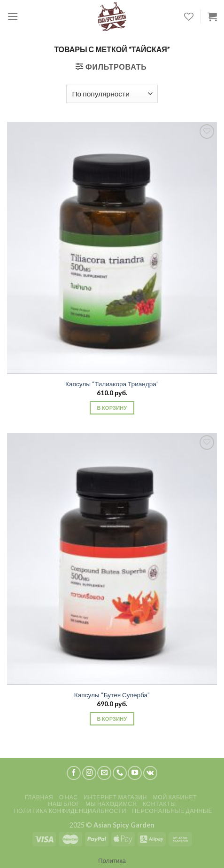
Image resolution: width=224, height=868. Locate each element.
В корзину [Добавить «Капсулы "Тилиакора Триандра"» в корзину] (112, 408)
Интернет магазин (115, 797)
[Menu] (13, 16)
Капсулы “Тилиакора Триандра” (112, 384)
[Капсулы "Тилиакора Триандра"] (112, 248)
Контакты (159, 804)
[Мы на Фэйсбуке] (74, 773)
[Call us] (120, 773)
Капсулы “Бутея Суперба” (112, 695)
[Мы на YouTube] (135, 773)
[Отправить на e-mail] (104, 773)
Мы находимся (111, 804)
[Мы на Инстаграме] (89, 773)
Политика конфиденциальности (70, 811)
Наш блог (64, 804)
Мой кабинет (175, 797)
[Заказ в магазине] (112, 94)
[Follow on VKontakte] (150, 773)
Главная (39, 797)
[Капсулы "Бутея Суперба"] (112, 559)
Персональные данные (172, 811)
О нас (69, 797)
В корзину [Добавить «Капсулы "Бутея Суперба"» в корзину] (112, 719)
